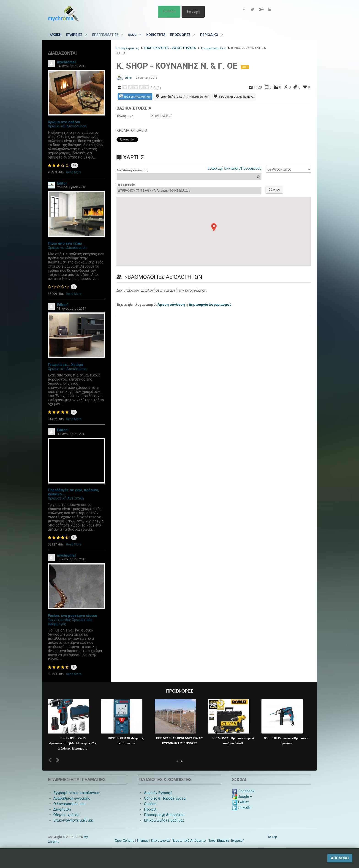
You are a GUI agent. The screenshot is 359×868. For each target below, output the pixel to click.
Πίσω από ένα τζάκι (65, 243)
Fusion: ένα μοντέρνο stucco (72, 616)
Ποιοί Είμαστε (219, 841)
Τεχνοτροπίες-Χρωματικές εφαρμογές (70, 622)
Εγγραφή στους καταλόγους (77, 793)
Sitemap (143, 841)
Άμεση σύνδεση (171, 305)
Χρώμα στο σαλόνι (64, 122)
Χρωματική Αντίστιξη (66, 498)
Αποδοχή (340, 858)
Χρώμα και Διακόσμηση (67, 126)
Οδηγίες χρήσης (67, 815)
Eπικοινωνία (160, 841)
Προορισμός (126, 185)
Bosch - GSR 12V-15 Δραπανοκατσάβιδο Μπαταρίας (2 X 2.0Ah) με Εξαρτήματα (73, 743)
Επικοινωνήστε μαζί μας (74, 820)
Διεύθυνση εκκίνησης (132, 171)
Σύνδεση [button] (169, 12)
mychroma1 (67, 62)
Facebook (243, 791)
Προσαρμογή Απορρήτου (164, 815)
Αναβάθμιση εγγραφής (72, 798)
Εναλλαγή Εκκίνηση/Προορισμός (234, 169)
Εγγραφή (193, 12)
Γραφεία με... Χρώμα (65, 365)
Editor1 (63, 305)
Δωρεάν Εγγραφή (158, 793)
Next (57, 760)
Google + (242, 797)
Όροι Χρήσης (125, 841)
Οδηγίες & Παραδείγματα (165, 798)
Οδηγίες (275, 190)
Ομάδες (150, 804)
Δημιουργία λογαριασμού (210, 305)
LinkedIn (242, 808)
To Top (272, 837)
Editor (62, 183)
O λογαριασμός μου (69, 804)
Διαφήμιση (62, 809)
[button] (214, 228)
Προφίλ (150, 809)
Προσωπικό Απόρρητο (189, 841)
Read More (74, 172)
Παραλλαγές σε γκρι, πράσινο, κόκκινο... (73, 492)
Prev (51, 760)
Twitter (240, 802)
